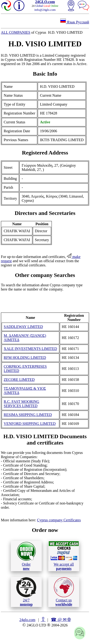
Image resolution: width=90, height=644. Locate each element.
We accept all (64, 556)
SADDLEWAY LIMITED (23, 327)
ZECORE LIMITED (19, 380)
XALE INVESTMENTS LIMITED (30, 349)
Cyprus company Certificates (59, 520)
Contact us (64, 592)
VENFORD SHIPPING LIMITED (30, 424)
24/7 (26, 592)
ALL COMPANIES (16, 32)
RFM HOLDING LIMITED (25, 358)
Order (26, 556)
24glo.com (27, 620)
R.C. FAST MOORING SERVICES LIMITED (21, 404)
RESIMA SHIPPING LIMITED (28, 415)
